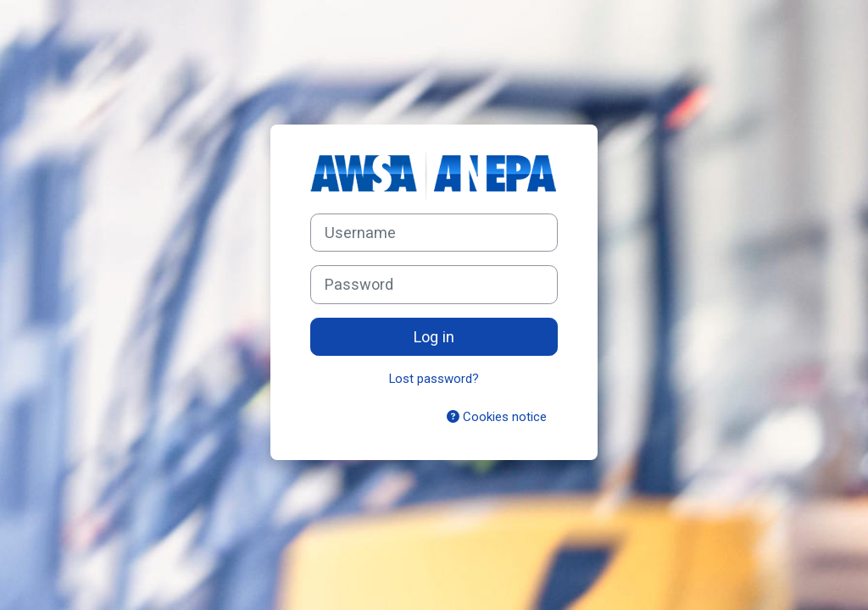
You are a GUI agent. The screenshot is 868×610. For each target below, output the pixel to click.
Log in (434, 337)
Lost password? (434, 379)
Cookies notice (497, 417)
